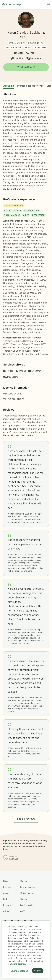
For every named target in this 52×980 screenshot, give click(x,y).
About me (9, 86)
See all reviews (26, 819)
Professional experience (30, 86)
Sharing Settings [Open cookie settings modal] (20, 971)
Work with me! (26, 67)
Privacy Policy (29, 938)
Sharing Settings (18, 964)
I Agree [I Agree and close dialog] (38, 971)
